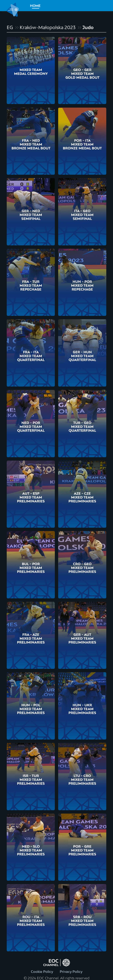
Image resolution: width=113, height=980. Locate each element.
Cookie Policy (42, 971)
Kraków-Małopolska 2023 (48, 27)
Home (35, 6)
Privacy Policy (71, 971)
